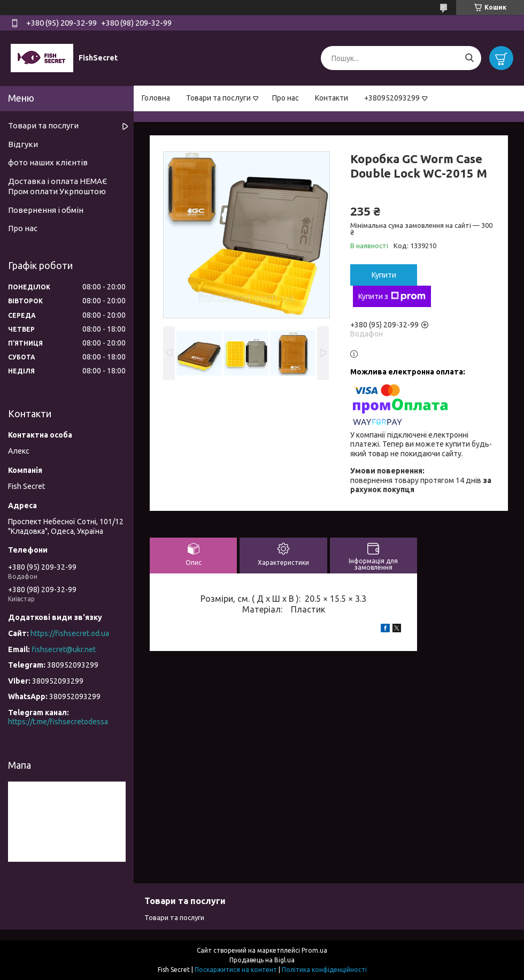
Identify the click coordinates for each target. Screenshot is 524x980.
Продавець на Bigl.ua (262, 960)
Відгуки (23, 144)
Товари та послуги (218, 98)
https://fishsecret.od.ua (70, 633)
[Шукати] (469, 58)
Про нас (286, 98)
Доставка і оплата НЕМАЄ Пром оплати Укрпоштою (57, 186)
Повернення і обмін (46, 210)
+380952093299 (392, 98)
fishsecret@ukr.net (64, 649)
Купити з (392, 296)
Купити (384, 275)
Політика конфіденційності (324, 970)
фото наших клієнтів (48, 162)
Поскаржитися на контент (236, 970)
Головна (156, 98)
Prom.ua (314, 950)
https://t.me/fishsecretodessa (58, 722)
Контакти (332, 98)
